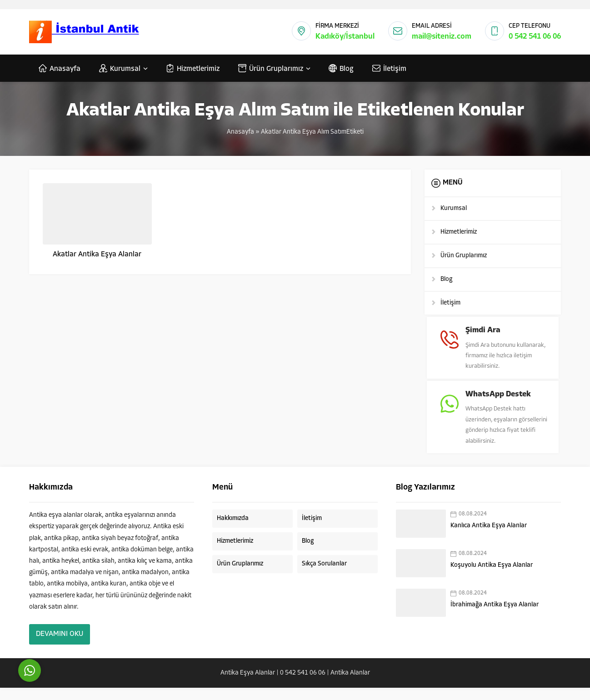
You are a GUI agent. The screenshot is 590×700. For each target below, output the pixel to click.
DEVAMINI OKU (60, 646)
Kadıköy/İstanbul (345, 37)
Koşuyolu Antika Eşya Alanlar (492, 577)
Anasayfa (240, 132)
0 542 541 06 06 (535, 37)
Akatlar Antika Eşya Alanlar (97, 255)
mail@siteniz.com (442, 37)
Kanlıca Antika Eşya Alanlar (489, 538)
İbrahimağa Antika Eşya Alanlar (495, 617)
